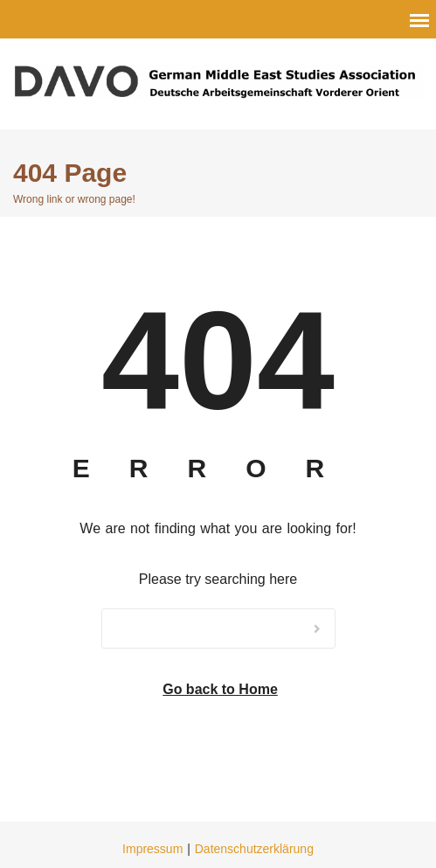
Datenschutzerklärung (254, 849)
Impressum (152, 849)
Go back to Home (220, 689)
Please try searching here (218, 579)
